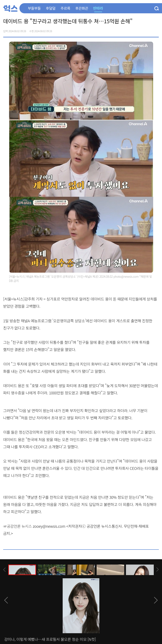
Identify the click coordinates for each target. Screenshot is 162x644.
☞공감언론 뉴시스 (18, 526)
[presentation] (4, 570)
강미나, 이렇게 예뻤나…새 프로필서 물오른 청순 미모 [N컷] (50, 639)
